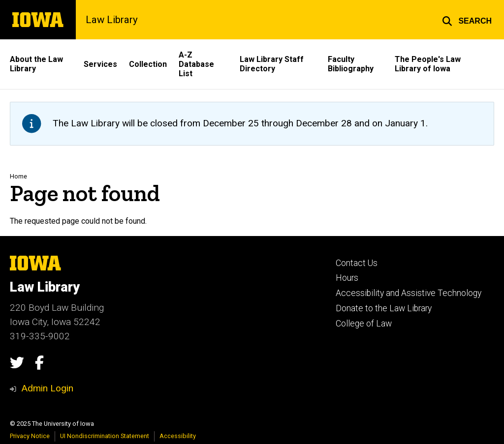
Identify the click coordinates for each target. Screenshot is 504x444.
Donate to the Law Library (384, 308)
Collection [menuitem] (148, 64)
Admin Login (47, 388)
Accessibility (178, 436)
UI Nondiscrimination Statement (105, 436)
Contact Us (357, 263)
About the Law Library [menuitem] (36, 64)
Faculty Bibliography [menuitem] (351, 64)
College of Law (364, 324)
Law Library (112, 20)
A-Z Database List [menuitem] (196, 64)
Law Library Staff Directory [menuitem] (272, 64)
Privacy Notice (30, 436)
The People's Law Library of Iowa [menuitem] (428, 64)
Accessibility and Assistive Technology (409, 293)
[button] (467, 20)
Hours (347, 278)
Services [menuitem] (100, 64)
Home (18, 176)
